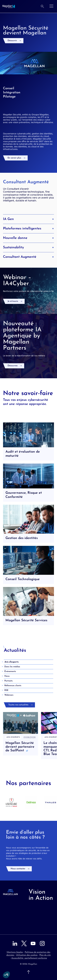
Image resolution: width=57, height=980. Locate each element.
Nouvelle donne (28, 238)
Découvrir (12, 41)
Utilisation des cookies (27, 955)
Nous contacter (18, 869)
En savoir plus (14, 158)
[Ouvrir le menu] (51, 6)
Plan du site (45, 955)
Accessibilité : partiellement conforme (29, 958)
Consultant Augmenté (28, 257)
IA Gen (28, 219)
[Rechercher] (42, 6)
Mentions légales (15, 952)
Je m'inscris (13, 301)
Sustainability (28, 247)
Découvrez (13, 366)
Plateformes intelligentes (28, 229)
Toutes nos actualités (18, 705)
